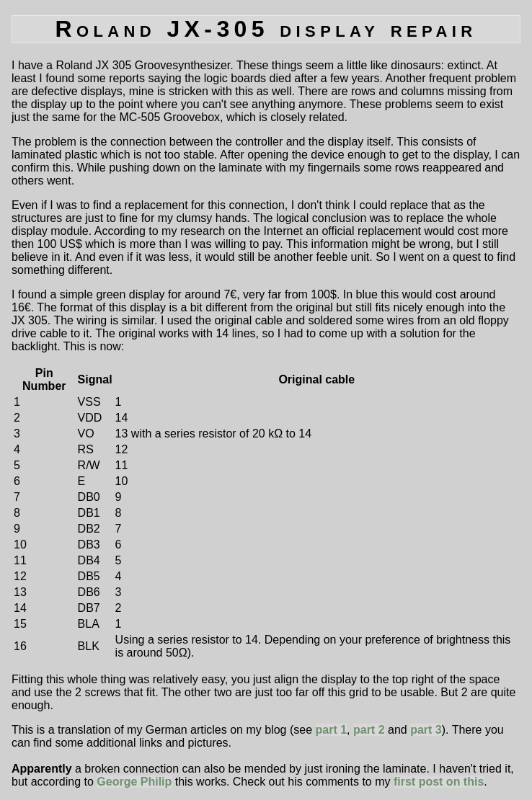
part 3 (426, 730)
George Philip (134, 782)
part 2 (369, 730)
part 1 (332, 730)
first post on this (439, 782)
